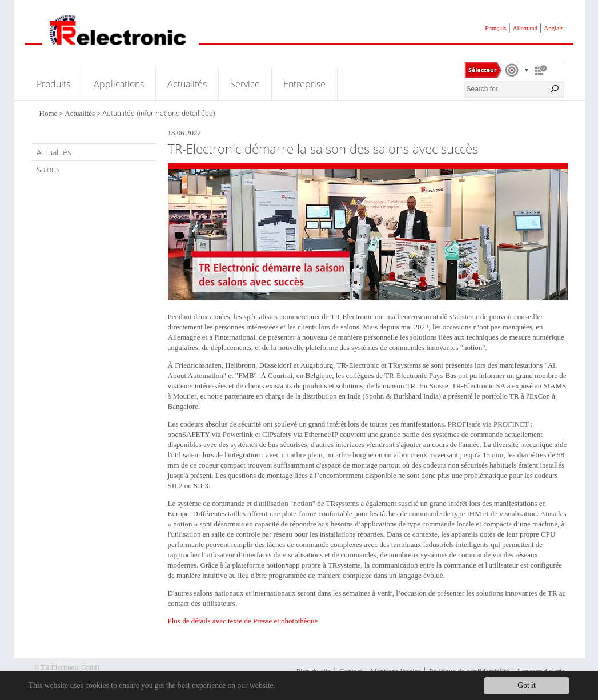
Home (49, 113)
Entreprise (304, 84)
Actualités (187, 84)
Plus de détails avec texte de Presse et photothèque (243, 621)
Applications (119, 84)
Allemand (525, 28)
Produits (53, 84)
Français (495, 28)
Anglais (553, 28)
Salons (48, 169)
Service (245, 84)
